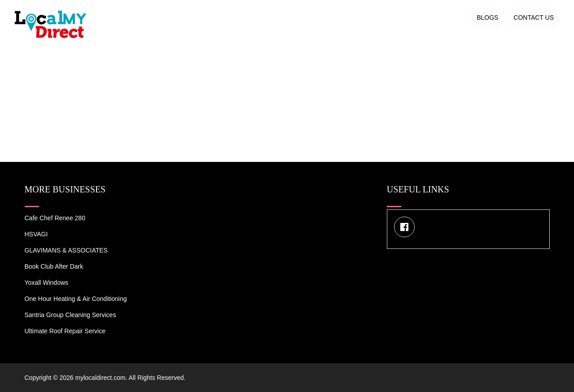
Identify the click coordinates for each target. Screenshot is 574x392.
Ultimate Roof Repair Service (65, 331)
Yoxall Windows (47, 283)
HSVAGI (36, 234)
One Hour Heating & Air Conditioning (76, 299)
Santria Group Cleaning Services (70, 315)
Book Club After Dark (54, 266)
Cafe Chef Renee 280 (55, 218)
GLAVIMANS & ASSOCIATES (66, 250)
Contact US (534, 17)
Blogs (487, 17)
